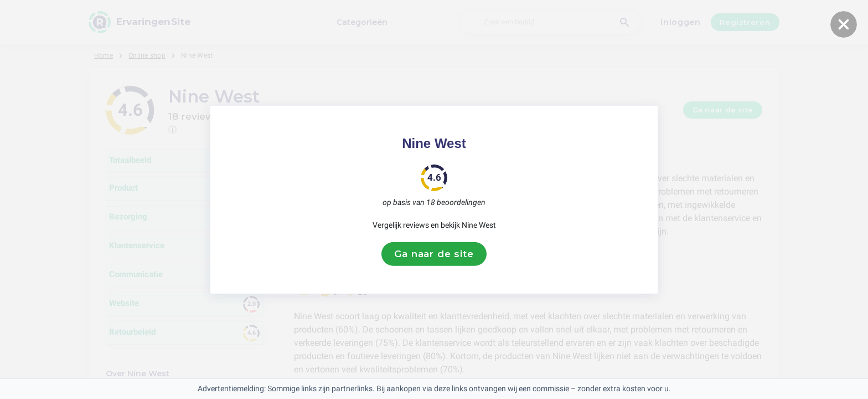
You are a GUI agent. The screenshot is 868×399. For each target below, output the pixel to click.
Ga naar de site (434, 254)
